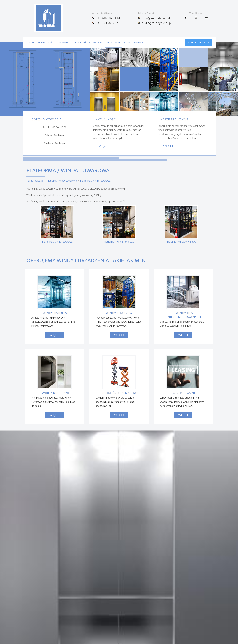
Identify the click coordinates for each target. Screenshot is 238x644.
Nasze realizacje (35, 16)
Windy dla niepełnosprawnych (184, 150)
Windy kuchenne (56, 228)
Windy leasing (184, 228)
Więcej (55, 170)
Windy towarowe (120, 148)
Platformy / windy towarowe (62, 16)
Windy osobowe (56, 148)
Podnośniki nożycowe (120, 228)
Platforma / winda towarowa (95, 16)
